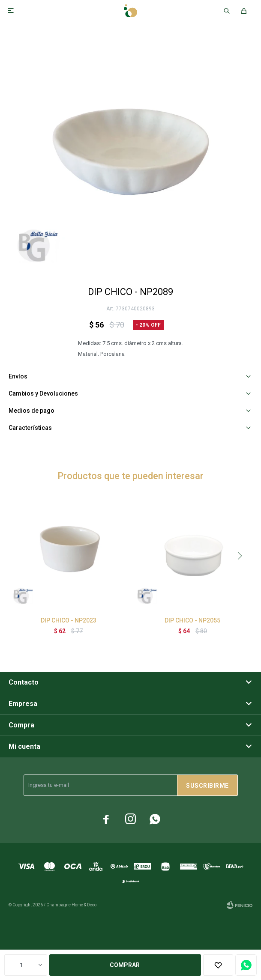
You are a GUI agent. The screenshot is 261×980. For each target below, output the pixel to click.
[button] (240, 556)
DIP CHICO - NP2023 (69, 620)
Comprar (125, 965)
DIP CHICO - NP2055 (192, 620)
